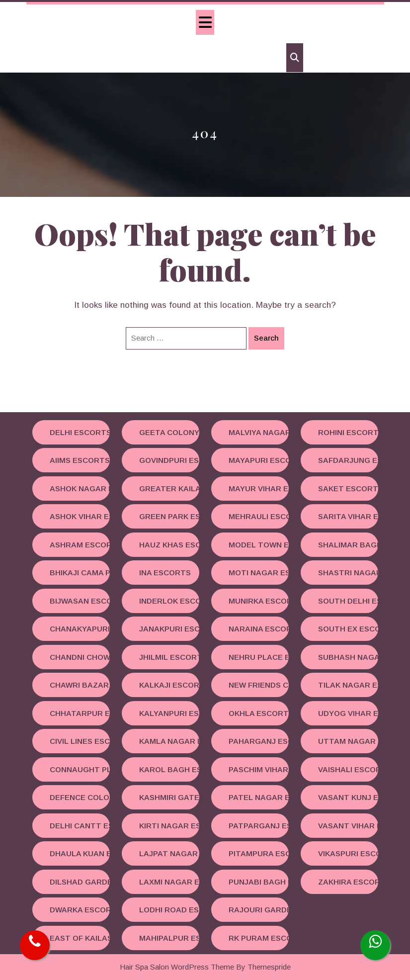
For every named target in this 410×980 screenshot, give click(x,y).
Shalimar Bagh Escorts (348, 545)
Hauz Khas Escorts (169, 545)
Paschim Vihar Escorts (259, 769)
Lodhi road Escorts (169, 910)
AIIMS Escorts (80, 460)
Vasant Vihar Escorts (348, 826)
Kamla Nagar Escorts (169, 741)
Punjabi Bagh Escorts (259, 882)
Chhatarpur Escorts (80, 713)
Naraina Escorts (259, 629)
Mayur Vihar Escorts (259, 489)
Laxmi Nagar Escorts (169, 882)
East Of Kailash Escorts (80, 938)
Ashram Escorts (80, 545)
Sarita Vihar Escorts (348, 516)
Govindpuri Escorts (169, 460)
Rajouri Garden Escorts (259, 910)
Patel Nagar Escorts (259, 797)
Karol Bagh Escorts (169, 769)
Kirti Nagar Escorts (169, 826)
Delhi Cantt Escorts (80, 826)
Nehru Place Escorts (259, 657)
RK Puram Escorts (259, 938)
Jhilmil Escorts (169, 657)
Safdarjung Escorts (348, 460)
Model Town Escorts (259, 545)
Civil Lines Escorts (80, 741)
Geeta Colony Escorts (169, 432)
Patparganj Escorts (259, 826)
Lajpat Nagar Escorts (169, 853)
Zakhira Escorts (348, 882)
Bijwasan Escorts (80, 601)
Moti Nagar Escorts (259, 573)
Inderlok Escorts (169, 601)
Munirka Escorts (259, 601)
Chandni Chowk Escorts (80, 657)
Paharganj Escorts (259, 741)
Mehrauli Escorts (259, 516)
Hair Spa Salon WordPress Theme (177, 967)
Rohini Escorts (348, 432)
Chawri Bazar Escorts (80, 685)
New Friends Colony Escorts (259, 685)
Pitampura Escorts (259, 853)
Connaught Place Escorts (80, 769)
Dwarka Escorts (80, 910)
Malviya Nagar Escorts (259, 432)
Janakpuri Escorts (169, 629)
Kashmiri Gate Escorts (169, 797)
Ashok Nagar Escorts (80, 489)
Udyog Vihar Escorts (348, 713)
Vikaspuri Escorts (348, 853)
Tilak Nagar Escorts (348, 685)
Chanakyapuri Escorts (80, 629)
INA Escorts (165, 573)
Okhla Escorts (259, 713)
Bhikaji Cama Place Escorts (80, 573)
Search (266, 338)
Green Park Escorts (169, 516)
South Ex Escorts (348, 629)
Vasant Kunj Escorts (348, 797)
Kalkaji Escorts (169, 685)
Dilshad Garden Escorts (80, 882)
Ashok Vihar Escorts (80, 516)
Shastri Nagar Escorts (348, 573)
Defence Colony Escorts (80, 797)
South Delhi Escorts (348, 601)
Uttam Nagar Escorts (348, 741)
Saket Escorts (348, 489)
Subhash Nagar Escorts (348, 657)
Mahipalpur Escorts (169, 938)
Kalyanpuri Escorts (169, 713)
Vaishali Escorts (348, 769)
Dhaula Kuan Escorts (80, 853)
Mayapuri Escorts (259, 460)
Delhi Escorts (80, 432)
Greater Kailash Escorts (169, 489)
